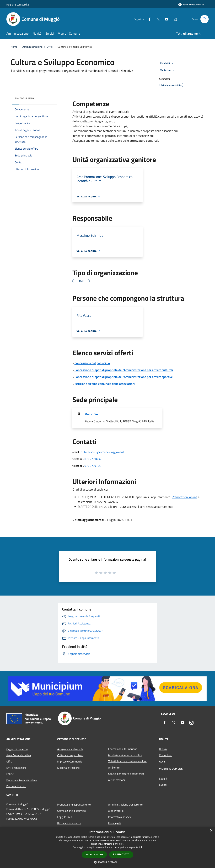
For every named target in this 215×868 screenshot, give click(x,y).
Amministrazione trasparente (125, 804)
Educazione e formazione (123, 749)
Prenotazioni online (185, 497)
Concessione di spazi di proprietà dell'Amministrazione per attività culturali (124, 370)
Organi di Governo (17, 749)
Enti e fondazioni (16, 768)
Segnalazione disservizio (71, 811)
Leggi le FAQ (64, 817)
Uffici (50, 47)
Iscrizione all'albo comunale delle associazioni (105, 384)
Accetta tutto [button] (94, 854)
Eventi (163, 785)
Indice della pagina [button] (25, 98)
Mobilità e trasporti (68, 768)
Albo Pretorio (116, 811)
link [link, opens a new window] (141, 847)
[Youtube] (165, 19)
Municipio (91, 414)
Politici (10, 774)
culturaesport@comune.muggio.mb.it (102, 452)
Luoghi (163, 778)
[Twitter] (157, 19)
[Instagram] (174, 19)
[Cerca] (205, 19)
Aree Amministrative (19, 755)
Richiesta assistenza (69, 823)
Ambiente (114, 767)
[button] (107, 862)
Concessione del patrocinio (92, 363)
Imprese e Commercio (70, 761)
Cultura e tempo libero (70, 755)
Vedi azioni (168, 70)
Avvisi (163, 761)
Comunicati (166, 755)
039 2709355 (93, 466)
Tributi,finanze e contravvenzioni (127, 761)
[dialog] (107, 847)
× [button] (211, 831)
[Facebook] (148, 19)
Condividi (167, 63)
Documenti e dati (16, 786)
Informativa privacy (120, 817)
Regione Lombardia (18, 4)
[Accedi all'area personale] (191, 5)
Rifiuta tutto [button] (121, 854)
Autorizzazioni (117, 780)
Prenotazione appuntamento (74, 804)
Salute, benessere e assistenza (126, 774)
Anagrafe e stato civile (70, 749)
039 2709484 (93, 459)
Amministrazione (32, 47)
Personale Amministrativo (22, 780)
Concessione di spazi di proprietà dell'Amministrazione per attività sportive (124, 377)
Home (14, 47)
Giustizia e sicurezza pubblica (125, 755)
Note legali (114, 823)
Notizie (163, 749)
